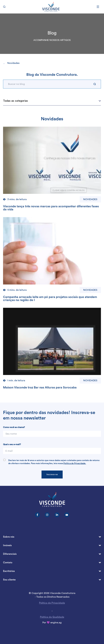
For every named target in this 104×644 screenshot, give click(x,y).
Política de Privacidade (52, 603)
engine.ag (56, 623)
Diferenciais (52, 554)
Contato (52, 563)
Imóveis (52, 545)
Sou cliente (52, 580)
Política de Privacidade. (75, 463)
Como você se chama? (14, 427)
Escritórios (52, 571)
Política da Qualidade (52, 617)
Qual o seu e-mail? (12, 444)
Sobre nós (52, 537)
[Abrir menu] (99, 7)
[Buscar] (5, 7)
